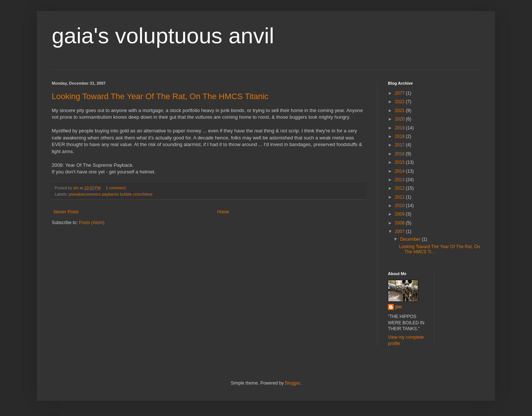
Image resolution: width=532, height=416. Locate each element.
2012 (400, 188)
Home (223, 212)
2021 (400, 111)
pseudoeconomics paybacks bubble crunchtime (111, 194)
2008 (400, 223)
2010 (400, 206)
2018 (400, 136)
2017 (400, 145)
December (411, 239)
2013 (400, 180)
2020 (400, 119)
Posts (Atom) (91, 223)
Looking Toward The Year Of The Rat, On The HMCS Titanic (160, 96)
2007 (400, 231)
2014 (400, 171)
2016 (400, 154)
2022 (400, 102)
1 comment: (117, 188)
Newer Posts (66, 212)
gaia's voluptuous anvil (163, 36)
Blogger (292, 383)
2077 (400, 93)
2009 (400, 214)
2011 (400, 197)
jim (398, 307)
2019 (400, 128)
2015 (400, 162)
